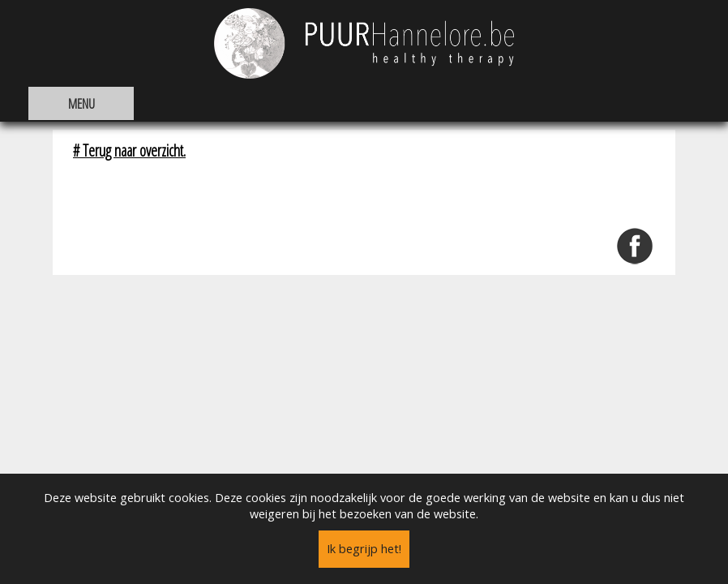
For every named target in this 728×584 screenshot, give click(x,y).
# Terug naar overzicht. (129, 150)
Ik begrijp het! (364, 549)
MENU (81, 103)
